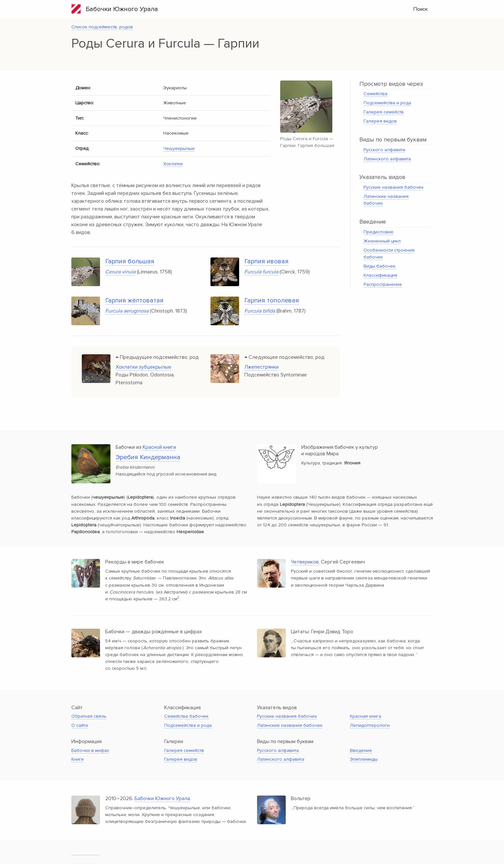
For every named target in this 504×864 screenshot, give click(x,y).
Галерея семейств (384, 112)
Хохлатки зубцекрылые (144, 367)
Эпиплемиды (364, 759)
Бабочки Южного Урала (115, 9)
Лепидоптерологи (370, 725)
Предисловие (379, 232)
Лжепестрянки (261, 367)
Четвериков (305, 562)
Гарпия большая (130, 261)
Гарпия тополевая (272, 300)
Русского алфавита (384, 150)
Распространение (383, 284)
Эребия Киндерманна (148, 457)
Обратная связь (89, 716)
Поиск (421, 9)
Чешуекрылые (179, 148)
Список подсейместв (94, 27)
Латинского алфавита (387, 159)
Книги (78, 759)
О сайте (80, 725)
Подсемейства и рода (387, 103)
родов (126, 27)
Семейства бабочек (186, 716)
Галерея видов (380, 121)
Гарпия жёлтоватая (134, 300)
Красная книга (366, 716)
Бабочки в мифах (90, 750)
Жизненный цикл (382, 241)
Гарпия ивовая (266, 261)
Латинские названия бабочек (290, 725)
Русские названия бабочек (394, 187)
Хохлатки (173, 164)
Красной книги (159, 447)
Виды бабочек (380, 266)
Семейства (375, 94)
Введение (361, 750)
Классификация (380, 275)
